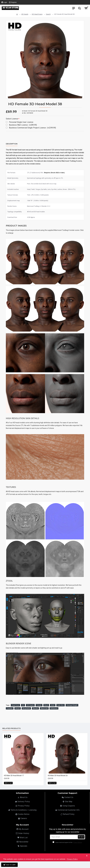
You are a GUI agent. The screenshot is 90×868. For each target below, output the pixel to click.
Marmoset (44, 708)
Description (12, 144)
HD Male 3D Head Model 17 (14, 776)
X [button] (87, 856)
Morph (18, 708)
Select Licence (12, 119)
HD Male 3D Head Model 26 (58, 776)
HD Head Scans (37, 14)
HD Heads (25, 14)
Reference (54, 708)
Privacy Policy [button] (72, 859)
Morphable (26, 708)
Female (39, 705)
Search (48, 14)
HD (23, 705)
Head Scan (15, 705)
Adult (53, 705)
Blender (35, 708)
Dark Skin (61, 705)
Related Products (11, 728)
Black (46, 705)
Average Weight (72, 705)
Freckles (10, 708)
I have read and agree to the (67, 842)
